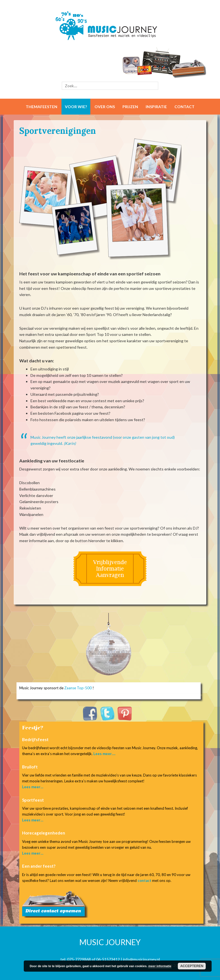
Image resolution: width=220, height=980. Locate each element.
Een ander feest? (39, 866)
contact (144, 880)
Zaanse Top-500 (78, 688)
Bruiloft (30, 767)
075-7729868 (79, 959)
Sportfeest (33, 800)
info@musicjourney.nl (141, 959)
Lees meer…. (104, 754)
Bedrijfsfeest (35, 739)
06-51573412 (108, 959)
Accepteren (192, 966)
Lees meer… (33, 787)
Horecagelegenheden (44, 833)
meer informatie (160, 966)
